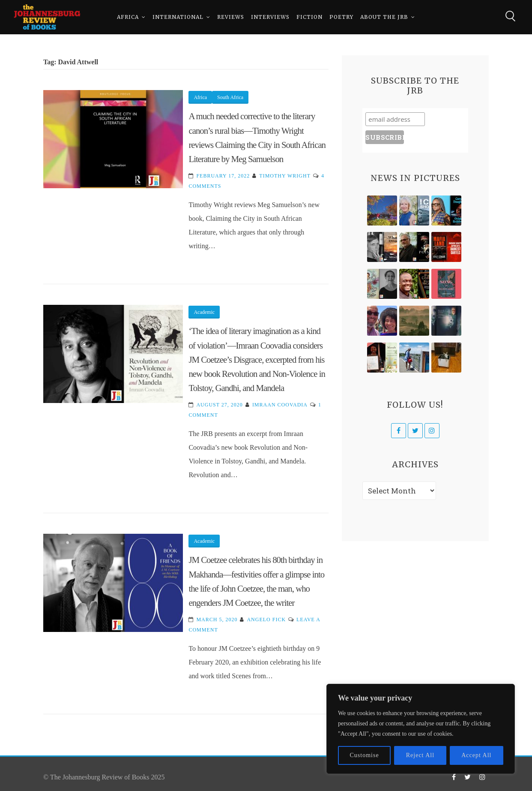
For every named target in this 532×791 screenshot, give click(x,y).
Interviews (270, 17)
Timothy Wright (285, 176)
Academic (204, 312)
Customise (365, 755)
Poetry (341, 17)
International (178, 17)
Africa (128, 17)
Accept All (476, 755)
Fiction (309, 17)
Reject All (420, 755)
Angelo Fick (266, 620)
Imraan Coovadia (280, 405)
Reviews (231, 17)
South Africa (230, 97)
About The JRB (384, 17)
